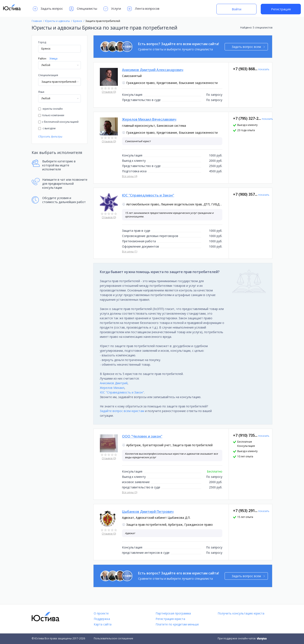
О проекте (101, 613)
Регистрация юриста (170, 619)
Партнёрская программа (173, 613)
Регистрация (281, 9)
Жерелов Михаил (112, 388)
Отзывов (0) (109, 92)
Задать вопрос (48, 9)
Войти (237, 9)
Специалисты (83, 9)
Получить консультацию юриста (241, 613)
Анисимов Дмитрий (114, 383)
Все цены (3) (130, 492)
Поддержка (102, 619)
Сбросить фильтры (50, 137)
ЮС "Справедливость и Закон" (122, 392)
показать (264, 69)
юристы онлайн (50, 109)
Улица (53, 59)
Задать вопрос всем (248, 47)
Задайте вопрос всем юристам (122, 411)
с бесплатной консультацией (58, 122)
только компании (51, 115)
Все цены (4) (130, 176)
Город (42, 42)
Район (42, 59)
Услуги (112, 9)
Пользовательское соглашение (113, 638)
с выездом (47, 128)
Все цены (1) (130, 251)
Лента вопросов (143, 9)
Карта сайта (103, 624)
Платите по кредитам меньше (177, 624)
